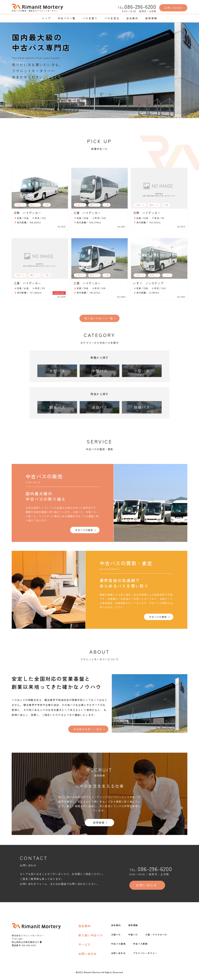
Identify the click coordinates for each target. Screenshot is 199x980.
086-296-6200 (140, 7)
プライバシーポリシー (145, 956)
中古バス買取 (140, 947)
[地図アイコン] (41, 945)
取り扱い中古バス (91, 939)
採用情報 (133, 929)
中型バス (133, 938)
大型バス (116, 938)
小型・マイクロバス (156, 938)
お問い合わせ (88, 957)
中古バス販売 (118, 947)
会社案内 (84, 929)
